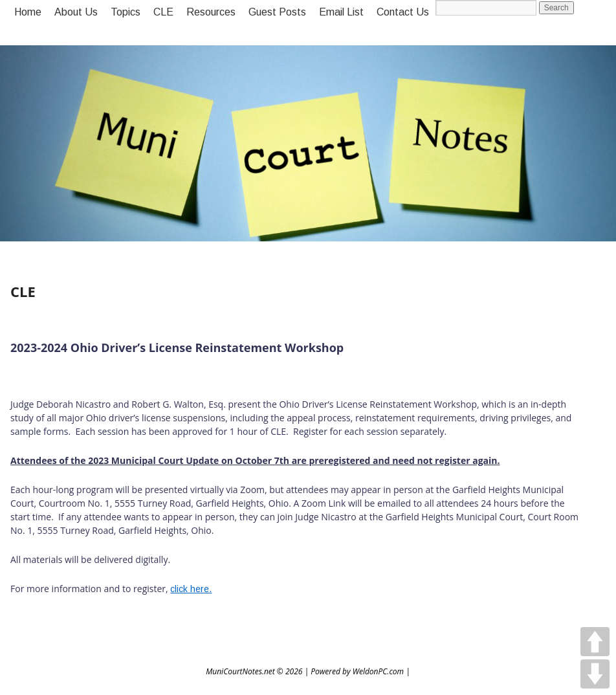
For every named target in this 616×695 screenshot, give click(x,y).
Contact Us (403, 12)
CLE (163, 12)
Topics (126, 12)
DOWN (595, 674)
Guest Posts (277, 12)
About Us (76, 12)
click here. (191, 589)
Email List (341, 12)
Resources (211, 12)
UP (595, 642)
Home (28, 12)
